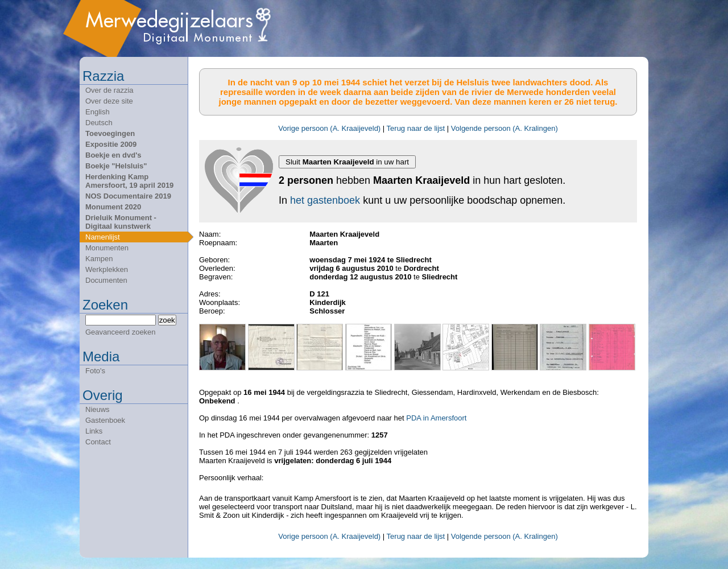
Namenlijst (103, 237)
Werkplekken (107, 269)
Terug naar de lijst (416, 128)
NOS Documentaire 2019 (128, 196)
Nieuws (98, 409)
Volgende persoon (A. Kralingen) (504, 128)
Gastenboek (105, 420)
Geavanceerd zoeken (121, 332)
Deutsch (99, 123)
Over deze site (109, 101)
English (98, 112)
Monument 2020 (113, 207)
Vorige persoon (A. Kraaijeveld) (329, 128)
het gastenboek (325, 200)
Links (94, 431)
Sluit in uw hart (347, 162)
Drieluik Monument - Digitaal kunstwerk (121, 222)
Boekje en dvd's (113, 155)
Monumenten (107, 248)
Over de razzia (109, 90)
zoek (167, 320)
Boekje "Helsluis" (116, 166)
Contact (98, 442)
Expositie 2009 (111, 144)
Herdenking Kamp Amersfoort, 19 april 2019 (129, 181)
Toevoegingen (110, 133)
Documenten (106, 280)
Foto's (95, 371)
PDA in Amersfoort (436, 418)
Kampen (99, 259)
